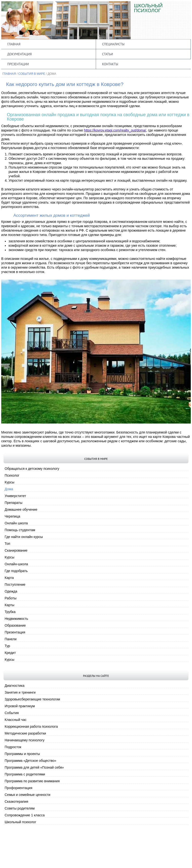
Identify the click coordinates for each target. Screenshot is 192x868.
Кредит (10, 653)
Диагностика (14, 686)
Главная (14, 44)
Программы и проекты (22, 754)
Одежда (11, 591)
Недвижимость (16, 619)
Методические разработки (25, 733)
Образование (15, 625)
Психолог (12, 475)
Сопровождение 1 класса (25, 815)
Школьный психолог (20, 822)
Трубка (10, 612)
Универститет (15, 496)
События (12, 713)
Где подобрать (16, 571)
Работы (11, 598)
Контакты (110, 64)
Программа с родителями (25, 774)
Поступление (15, 585)
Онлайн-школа (16, 564)
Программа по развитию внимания (32, 781)
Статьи (108, 54)
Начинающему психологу (24, 740)
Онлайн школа (16, 523)
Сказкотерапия (16, 802)
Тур (7, 646)
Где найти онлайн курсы (24, 537)
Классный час (16, 720)
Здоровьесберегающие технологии (32, 699)
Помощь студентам (20, 530)
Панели (11, 639)
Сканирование (16, 550)
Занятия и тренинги (20, 692)
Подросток (13, 747)
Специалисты (113, 44)
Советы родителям (20, 808)
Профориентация (19, 788)
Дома (9, 489)
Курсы (10, 482)
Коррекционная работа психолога (31, 726)
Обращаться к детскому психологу (32, 469)
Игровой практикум (20, 706)
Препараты (14, 503)
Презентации (18, 64)
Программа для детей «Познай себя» (34, 767)
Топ (7, 544)
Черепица (12, 516)
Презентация (15, 632)
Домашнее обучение (21, 509)
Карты (10, 605)
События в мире (32, 74)
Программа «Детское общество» (30, 761)
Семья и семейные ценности (28, 795)
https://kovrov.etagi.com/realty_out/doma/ (115, 130)
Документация (19, 54)
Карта (9, 578)
